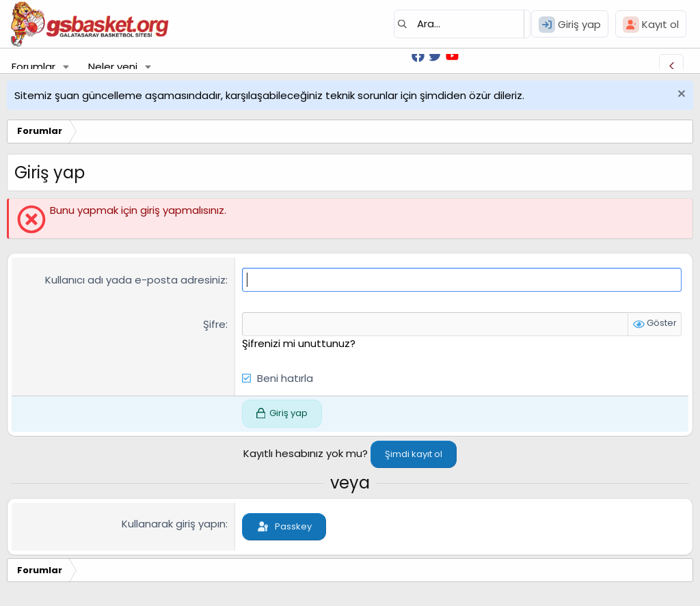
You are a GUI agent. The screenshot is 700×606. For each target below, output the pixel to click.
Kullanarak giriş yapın (174, 524)
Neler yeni (113, 67)
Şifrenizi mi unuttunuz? (299, 343)
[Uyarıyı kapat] (680, 95)
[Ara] (462, 24)
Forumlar (33, 67)
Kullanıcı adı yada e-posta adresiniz (135, 280)
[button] (66, 67)
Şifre (214, 324)
